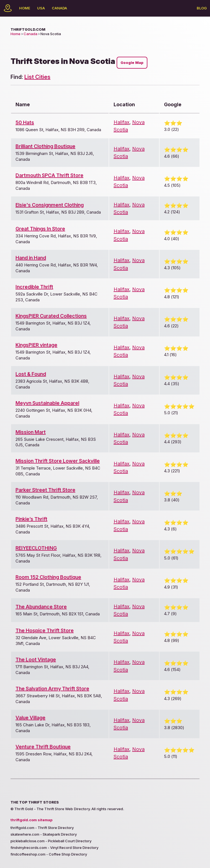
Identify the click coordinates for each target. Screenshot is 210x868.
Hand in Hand (31, 258)
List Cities (37, 77)
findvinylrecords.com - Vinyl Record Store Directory (54, 848)
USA (41, 8)
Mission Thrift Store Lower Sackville (58, 461)
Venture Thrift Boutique (43, 747)
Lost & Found (31, 374)
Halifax (121, 122)
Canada (59, 8)
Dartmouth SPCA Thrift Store (49, 175)
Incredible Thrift (34, 287)
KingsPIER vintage (36, 345)
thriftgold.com (28, 29)
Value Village (30, 718)
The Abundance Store (41, 607)
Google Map (132, 63)
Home (25, 8)
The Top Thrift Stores (35, 802)
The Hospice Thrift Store (45, 630)
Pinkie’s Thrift (31, 519)
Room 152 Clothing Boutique (48, 577)
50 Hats (25, 122)
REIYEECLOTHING (36, 548)
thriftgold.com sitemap (31, 820)
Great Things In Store (40, 229)
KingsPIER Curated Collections (51, 316)
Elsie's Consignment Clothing (50, 205)
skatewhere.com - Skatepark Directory (44, 834)
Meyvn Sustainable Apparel (47, 403)
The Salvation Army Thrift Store (52, 689)
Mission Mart (31, 432)
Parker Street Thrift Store (45, 490)
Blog (202, 8)
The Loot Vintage (36, 660)
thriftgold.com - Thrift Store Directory (42, 828)
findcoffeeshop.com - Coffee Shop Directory (49, 854)
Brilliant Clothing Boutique (45, 146)
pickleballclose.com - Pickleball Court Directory (51, 841)
